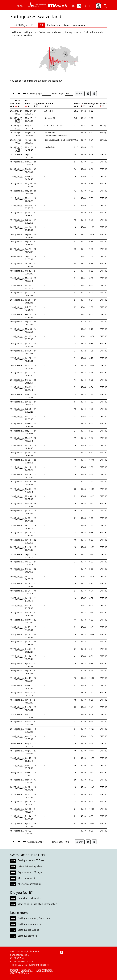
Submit (80, 94)
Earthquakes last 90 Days (31, 860)
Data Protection (44, 970)
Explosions (54, 25)
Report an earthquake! (30, 898)
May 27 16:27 (19, 149)
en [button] (79, 6)
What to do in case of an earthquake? (37, 904)
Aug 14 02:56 (18, 127)
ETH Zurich (23, 973)
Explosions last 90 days (30, 872)
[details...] (20, 154)
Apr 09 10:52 (18, 141)
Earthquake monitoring (30, 924)
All (41, 25)
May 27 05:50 (19, 112)
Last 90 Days (20, 25)
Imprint (14, 970)
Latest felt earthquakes (30, 866)
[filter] (13, 106)
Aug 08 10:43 (18, 134)
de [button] (74, 6)
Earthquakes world (28, 936)
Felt (33, 25)
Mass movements (75, 25)
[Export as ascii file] (94, 94)
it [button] (89, 6)
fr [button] (85, 6)
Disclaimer (27, 970)
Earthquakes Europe (28, 930)
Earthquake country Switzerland (35, 918)
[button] (17, 6)
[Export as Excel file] (88, 94)
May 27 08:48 (19, 119)
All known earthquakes (30, 884)
